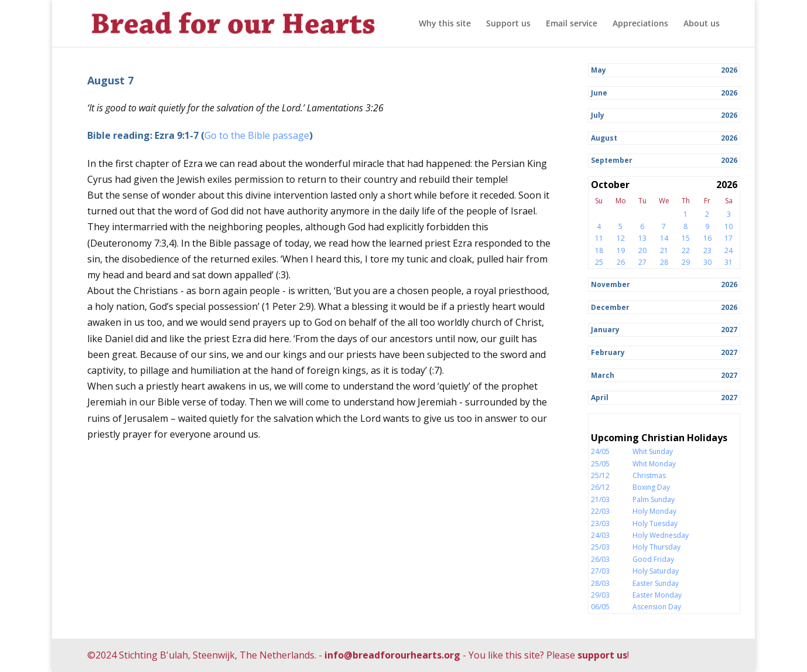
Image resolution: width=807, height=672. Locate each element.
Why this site (445, 24)
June (599, 93)
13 (642, 238)
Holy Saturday (656, 571)
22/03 (600, 511)
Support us (508, 24)
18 (599, 250)
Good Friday (653, 559)
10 (729, 226)
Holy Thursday (656, 547)
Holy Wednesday (661, 535)
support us (602, 655)
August (604, 138)
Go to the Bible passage (257, 135)
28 (664, 262)
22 (686, 250)
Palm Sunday (654, 499)
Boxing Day (651, 487)
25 (599, 262)
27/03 (600, 571)
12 (621, 238)
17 (729, 238)
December (610, 307)
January (605, 330)
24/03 (600, 535)
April (600, 398)
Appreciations (640, 24)
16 (707, 238)
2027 (729, 330)
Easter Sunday (656, 583)
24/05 (600, 451)
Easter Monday (657, 595)
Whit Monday (654, 464)
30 (707, 262)
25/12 (600, 475)
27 (642, 262)
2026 (729, 70)
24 (729, 250)
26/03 (600, 559)
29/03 (600, 595)
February (608, 352)
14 (664, 238)
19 (621, 250)
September (612, 160)
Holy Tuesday (655, 523)
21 (664, 250)
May (599, 70)
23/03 (600, 523)
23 (707, 250)
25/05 (600, 464)
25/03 (600, 547)
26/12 (600, 487)
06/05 (600, 607)
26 (621, 262)
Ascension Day (657, 607)
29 (686, 262)
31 (729, 262)
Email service (572, 24)
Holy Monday (654, 511)
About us (702, 24)
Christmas (649, 475)
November (611, 284)
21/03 (600, 499)
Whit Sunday (653, 451)
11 (599, 238)
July (598, 115)
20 (642, 250)
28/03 (600, 583)
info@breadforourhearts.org (392, 655)
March (603, 375)
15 (686, 238)
